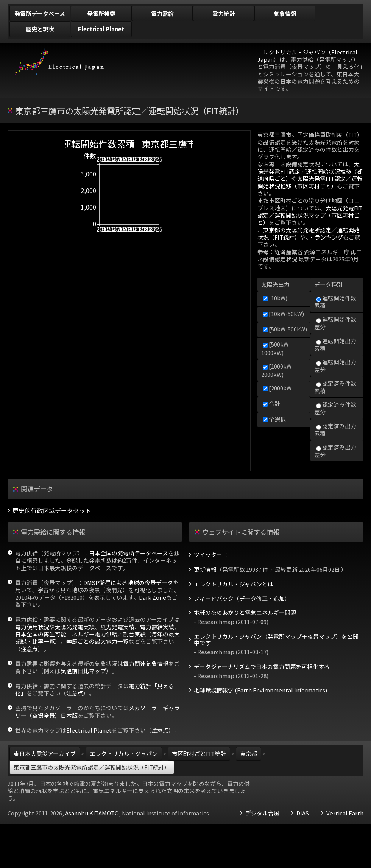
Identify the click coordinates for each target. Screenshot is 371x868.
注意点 (29, 649)
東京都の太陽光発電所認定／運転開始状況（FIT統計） (309, 233)
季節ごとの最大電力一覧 (97, 641)
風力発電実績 (117, 627)
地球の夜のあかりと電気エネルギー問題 (245, 613)
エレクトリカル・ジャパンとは (234, 584)
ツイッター (208, 555)
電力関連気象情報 (146, 663)
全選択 (274, 419)
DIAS (303, 813)
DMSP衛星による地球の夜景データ (128, 583)
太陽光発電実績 (75, 627)
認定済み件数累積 (335, 387)
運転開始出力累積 (335, 345)
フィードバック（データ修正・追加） (242, 599)
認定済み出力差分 (335, 451)
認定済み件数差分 (335, 408)
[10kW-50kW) (283, 313)
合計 (271, 404)
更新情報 (205, 569)
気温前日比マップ (83, 671)
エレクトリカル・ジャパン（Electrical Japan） (307, 56)
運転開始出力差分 (335, 366)
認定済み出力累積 (335, 430)
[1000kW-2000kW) (277, 370)
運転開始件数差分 (335, 323)
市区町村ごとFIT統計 (199, 754)
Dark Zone (153, 597)
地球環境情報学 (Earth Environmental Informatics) (260, 690)
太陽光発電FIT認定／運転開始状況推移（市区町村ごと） (310, 182)
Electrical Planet (89, 730)
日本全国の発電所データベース (129, 553)
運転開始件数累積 (335, 302)
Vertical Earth (345, 813)
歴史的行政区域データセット (52, 511)
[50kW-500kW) (285, 329)
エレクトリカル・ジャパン (124, 754)
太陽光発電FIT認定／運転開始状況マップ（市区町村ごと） (310, 215)
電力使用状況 (32, 627)
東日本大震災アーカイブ (45, 754)
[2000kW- (278, 388)
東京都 (249, 754)
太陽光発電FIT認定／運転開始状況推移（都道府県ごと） (310, 171)
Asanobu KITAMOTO (92, 813)
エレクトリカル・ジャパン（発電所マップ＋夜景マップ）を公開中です (276, 640)
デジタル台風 (262, 813)
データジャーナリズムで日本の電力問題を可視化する (262, 667)
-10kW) (275, 298)
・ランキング (326, 237)
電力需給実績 (157, 627)
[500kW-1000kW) (276, 348)
